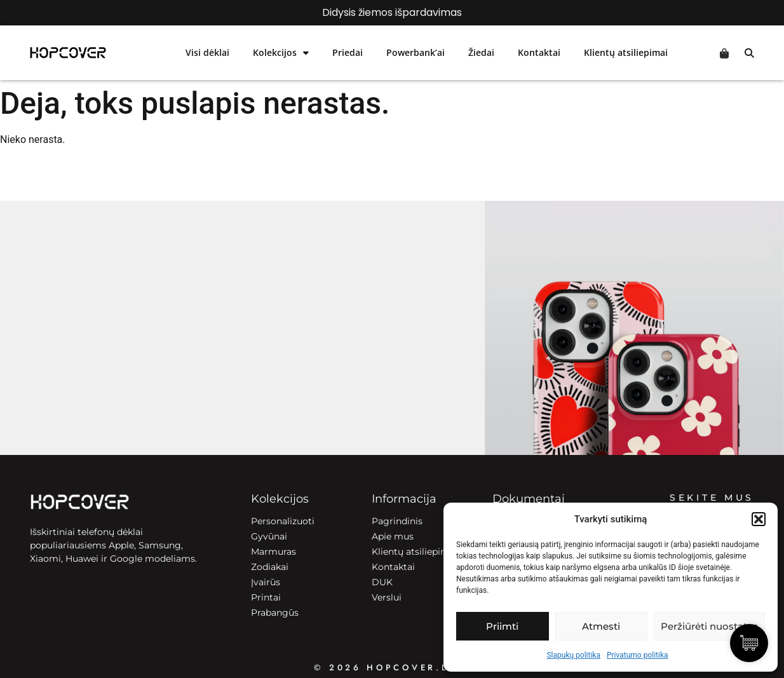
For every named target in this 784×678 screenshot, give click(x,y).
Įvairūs (266, 582)
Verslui (387, 597)
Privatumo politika (638, 655)
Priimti (502, 626)
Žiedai (481, 52)
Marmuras (274, 552)
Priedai (348, 52)
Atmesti (601, 626)
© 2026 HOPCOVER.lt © (392, 668)
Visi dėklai (207, 52)
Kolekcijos (281, 53)
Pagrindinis (397, 521)
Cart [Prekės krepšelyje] (724, 53)
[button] (759, 519)
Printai (266, 597)
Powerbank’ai (416, 52)
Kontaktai (539, 52)
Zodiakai (270, 567)
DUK (382, 582)
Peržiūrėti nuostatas (709, 626)
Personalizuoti (283, 521)
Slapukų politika (573, 655)
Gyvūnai (269, 536)
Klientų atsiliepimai (626, 52)
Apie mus (393, 536)
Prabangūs (275, 613)
